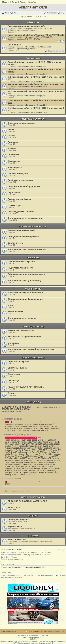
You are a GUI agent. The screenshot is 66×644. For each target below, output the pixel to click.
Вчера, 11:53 (42, 96)
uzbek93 (38, 567)
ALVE (22, 475)
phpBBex (22, 636)
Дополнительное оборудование (24, 186)
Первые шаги (14, 193)
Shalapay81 (46, 458)
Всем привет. (14, 45)
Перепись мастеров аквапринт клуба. (27, 26)
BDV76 (47, 428)
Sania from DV (51, 473)
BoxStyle (33, 473)
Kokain (7, 466)
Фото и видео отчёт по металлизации (27, 249)
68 (63, 51)
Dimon (51, 446)
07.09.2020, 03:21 (48, 37)
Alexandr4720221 (12, 448)
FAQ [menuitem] (15, 13)
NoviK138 (23, 458)
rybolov (40, 448)
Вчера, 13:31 (42, 81)
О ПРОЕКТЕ (33, 536)
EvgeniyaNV (56, 450)
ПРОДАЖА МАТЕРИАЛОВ (33, 497)
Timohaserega (32, 454)
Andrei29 (14, 428)
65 (54, 51)
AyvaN (57, 460)
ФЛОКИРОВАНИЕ (33, 289)
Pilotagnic (9, 473)
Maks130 (18, 473)
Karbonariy (9, 444)
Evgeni (7, 462)
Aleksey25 (9, 475)
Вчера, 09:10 (42, 112)
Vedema (24, 460)
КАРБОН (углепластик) (33, 326)
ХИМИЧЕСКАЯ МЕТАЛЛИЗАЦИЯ (33, 226)
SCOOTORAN (28, 444)
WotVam (18, 456)
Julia (51, 444)
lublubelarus (31, 66)
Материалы (14, 343)
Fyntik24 (36, 452)
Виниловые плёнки (18, 368)
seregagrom (10, 468)
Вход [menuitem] (62, 13)
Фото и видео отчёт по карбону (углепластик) (31, 349)
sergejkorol (25, 466)
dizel (29, 442)
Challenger (37, 442)
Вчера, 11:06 (42, 105)
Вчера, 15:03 (42, 66)
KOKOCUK (38, 428)
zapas (34, 440)
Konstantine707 (50, 462)
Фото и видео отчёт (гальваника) (24, 280)
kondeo (8, 446)
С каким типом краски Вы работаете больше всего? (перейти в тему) (16, 409)
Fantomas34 (21, 468)
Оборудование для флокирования (25, 299)
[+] (2, 641)
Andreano (43, 456)
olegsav (38, 446)
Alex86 (15, 446)
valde (16, 458)
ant (55, 440)
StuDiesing (9, 456)
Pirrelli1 (47, 426)
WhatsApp (32, 2)
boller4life (9, 460)
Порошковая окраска (18, 361)
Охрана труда (15, 205)
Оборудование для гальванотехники (26, 274)
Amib (41, 462)
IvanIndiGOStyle (41, 444)
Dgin (13, 462)
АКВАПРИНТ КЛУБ (33, 7)
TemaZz (32, 471)
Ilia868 (30, 468)
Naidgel (22, 454)
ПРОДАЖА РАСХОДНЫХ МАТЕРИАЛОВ (27, 501)
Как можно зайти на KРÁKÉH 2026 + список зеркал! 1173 (36, 84)
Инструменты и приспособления (24, 337)
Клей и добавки (16, 312)
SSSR (45, 446)
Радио (23, 2)
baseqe (37, 468)
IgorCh (7, 452)
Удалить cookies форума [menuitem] (37, 631)
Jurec (35, 426)
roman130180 (27, 464)
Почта (14, 2)
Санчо (45, 442)
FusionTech (9, 440)
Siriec (51, 442)
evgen (27, 567)
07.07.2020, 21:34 (45, 28)
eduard (18, 444)
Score (41, 454)
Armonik (55, 458)
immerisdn (51, 466)
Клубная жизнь (31, 30)
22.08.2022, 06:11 (44, 47)
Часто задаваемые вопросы (22, 212)
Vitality (7, 454)
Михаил (34, 462)
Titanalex (17, 471)
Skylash (55, 426)
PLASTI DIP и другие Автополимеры (26, 387)
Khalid (28, 475)
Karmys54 (16, 567)
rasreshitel (19, 424)
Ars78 (38, 458)
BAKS (7, 484)
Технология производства (21, 330)
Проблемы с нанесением (20, 180)
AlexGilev (49, 454)
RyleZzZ (32, 460)
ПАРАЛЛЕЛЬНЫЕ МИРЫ (33, 358)
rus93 (41, 426)
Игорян (31, 458)
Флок (10, 305)
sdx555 (39, 450)
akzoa (57, 444)
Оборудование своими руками (23, 237)
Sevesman (9, 424)
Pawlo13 (19, 450)
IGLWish (16, 426)
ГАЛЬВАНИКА (33, 258)
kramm (21, 446)
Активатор (13, 142)
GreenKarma (27, 426)
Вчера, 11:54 (42, 86)
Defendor (9, 458)
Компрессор (14, 161)
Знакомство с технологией (21, 123)
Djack (57, 442)
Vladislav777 (50, 424)
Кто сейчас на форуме (11, 550)
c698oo (17, 460)
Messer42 (29, 428)
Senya (34, 466)
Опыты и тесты (16, 243)
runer (17, 442)
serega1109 (53, 456)
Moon (17, 475)
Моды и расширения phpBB (33, 637)
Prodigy (14, 454)
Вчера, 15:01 (42, 74)
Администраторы (16, 559)
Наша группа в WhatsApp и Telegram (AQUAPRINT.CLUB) (36, 35)
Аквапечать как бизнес (19, 199)
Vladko (24, 442)
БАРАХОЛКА (14, 507)
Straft (26, 424)
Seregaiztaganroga (13, 464)
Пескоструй (14, 381)
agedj (21, 428)
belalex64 (48, 448)
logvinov (24, 448)
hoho (47, 464)
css (13, 442)
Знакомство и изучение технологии (26, 293)
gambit (47, 452)
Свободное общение (18, 520)
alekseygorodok (24, 452)
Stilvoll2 (26, 456)
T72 (42, 452)
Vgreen (25, 473)
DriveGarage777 (33, 37)
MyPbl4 (46, 450)
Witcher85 (16, 466)
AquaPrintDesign (37, 424)
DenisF (41, 440)
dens (45, 407)
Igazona (57, 454)
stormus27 (30, 446)
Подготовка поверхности (20, 268)
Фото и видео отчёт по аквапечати (25, 218)
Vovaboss (41, 466)
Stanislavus (55, 468)
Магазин (6, 2)
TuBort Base (26, 440)
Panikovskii (56, 428)
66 (57, 51)
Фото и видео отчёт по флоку (23, 318)
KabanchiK (41, 460)
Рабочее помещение (18, 174)
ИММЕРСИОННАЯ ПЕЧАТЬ (33, 119)
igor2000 (49, 440)
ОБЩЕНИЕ (33, 516)
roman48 (32, 448)
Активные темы (33, 58)
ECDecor (8, 471)
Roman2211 (31, 47)
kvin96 (27, 462)
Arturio (25, 471)
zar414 (7, 442)
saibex (52, 464)
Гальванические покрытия (21, 261)
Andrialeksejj (31, 28)
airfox (7, 428)
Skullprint (34, 456)
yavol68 (50, 460)
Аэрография (14, 374)
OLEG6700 (24, 430)
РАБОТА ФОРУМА (32, 39)
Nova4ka (8, 426)
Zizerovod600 (29, 450)
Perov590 (45, 430)
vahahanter (39, 464)
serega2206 (10, 450)
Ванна (11, 129)
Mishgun (20, 462)
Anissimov (55, 452)
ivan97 (14, 452)
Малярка (12, 148)
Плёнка (11, 136)
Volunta (56, 448)
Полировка (13, 155)
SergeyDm (45, 468)
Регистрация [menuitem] (52, 13)
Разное (11, 393)
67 (60, 51)
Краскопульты (15, 167)
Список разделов (9, 631)
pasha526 (40, 471)
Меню (7, 13)
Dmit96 (41, 473)
